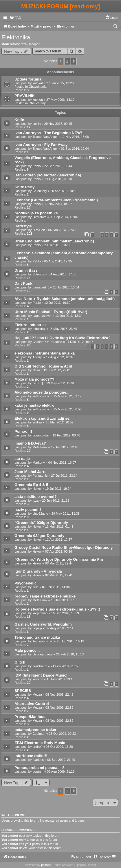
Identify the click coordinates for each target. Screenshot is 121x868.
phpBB (45, 865)
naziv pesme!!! (28, 510)
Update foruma (28, 79)
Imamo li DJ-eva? (30, 443)
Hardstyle (23, 226)
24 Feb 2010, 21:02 (64, 666)
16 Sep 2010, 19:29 (65, 613)
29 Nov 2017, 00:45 (58, 124)
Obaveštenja (38, 87)
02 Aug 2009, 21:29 (61, 772)
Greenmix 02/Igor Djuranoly (39, 536)
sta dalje (22, 459)
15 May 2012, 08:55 (68, 409)
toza (24, 44)
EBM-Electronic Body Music (40, 743)
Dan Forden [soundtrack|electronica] (48, 175)
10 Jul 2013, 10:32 (57, 303)
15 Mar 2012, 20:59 (59, 422)
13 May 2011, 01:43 (59, 527)
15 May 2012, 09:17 (68, 396)
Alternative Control (32, 704)
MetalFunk (40, 447)
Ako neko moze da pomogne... (42, 392)
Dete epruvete (42, 654)
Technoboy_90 (43, 641)
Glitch (20, 662)
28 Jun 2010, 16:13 (70, 641)
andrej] (37, 747)
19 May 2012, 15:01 (60, 383)
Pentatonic (40, 476)
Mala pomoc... (27, 650)
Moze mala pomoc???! (35, 379)
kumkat (37, 83)
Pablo (36, 166)
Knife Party (25, 187)
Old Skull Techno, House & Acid (43, 366)
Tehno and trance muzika (37, 637)
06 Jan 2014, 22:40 (62, 230)
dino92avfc (40, 514)
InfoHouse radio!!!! (32, 756)
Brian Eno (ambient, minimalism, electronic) (54, 241)
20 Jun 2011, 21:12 (56, 500)
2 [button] (67, 61)
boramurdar (41, 435)
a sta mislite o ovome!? (36, 497)
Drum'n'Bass (26, 270)
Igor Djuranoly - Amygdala (38, 571)
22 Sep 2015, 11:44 (58, 166)
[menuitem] (15, 18)
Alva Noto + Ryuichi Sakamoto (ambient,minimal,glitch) (65, 299)
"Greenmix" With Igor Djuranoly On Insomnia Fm (59, 559)
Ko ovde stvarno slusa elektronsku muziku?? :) (57, 609)
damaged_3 (41, 287)
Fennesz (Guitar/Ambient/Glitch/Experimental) (56, 200)
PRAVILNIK (25, 96)
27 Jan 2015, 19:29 (60, 83)
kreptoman (40, 613)
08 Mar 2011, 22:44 (59, 563)
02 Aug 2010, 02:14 (59, 628)
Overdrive (39, 217)
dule (35, 587)
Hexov (37, 489)
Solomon (39, 274)
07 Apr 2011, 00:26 (59, 551)
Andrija (37, 357)
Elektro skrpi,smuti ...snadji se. (43, 418)
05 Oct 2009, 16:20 (59, 747)
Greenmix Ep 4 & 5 (31, 485)
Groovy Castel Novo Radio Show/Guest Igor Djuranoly (64, 548)
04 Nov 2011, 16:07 (62, 463)
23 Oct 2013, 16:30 (58, 245)
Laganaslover (42, 316)
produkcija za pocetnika (36, 213)
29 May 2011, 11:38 (66, 514)
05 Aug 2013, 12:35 (58, 261)
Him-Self (38, 230)
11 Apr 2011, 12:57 (59, 540)
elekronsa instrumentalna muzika (45, 353)
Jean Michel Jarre (31, 472)
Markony (38, 463)
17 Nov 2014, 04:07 (58, 204)
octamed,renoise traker (35, 730)
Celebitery (40, 191)
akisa (36, 370)
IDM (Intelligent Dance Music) (41, 675)
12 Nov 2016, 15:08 (75, 137)
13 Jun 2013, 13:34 (69, 316)
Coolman (39, 734)
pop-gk (37, 628)
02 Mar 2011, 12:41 (59, 575)
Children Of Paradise (47, 342)
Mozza (37, 695)
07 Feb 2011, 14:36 (56, 587)
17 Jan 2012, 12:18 (65, 447)
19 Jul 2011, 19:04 (58, 489)
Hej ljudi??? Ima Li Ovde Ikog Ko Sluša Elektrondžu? (63, 338)
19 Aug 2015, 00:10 (58, 179)
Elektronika (16, 37)
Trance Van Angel (45, 137)
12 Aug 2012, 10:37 (60, 357)
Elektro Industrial (30, 325)
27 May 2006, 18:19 (60, 100)
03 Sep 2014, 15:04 (64, 217)
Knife (19, 120)
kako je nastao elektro (34, 405)
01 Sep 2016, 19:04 (75, 149)
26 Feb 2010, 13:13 (70, 654)
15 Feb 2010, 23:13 (60, 679)
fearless (38, 760)
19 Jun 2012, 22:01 (57, 370)
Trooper (34, 44)
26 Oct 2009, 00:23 (63, 734)
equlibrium (40, 666)
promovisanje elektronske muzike (45, 596)
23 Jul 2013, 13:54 (66, 287)
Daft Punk (23, 283)
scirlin (36, 124)
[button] (74, 61)
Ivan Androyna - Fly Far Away (41, 145)
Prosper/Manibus (30, 717)
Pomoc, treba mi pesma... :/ (39, 768)
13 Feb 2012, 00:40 (66, 435)
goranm (38, 772)
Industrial (39, 329)
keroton (38, 679)
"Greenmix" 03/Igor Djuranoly (41, 523)
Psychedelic (25, 583)
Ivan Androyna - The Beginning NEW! (48, 133)
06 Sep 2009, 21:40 (61, 760)
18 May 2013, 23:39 (63, 329)
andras (37, 422)
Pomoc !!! (23, 431)
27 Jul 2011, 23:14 (64, 476)
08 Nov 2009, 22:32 (59, 721)
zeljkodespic (41, 396)
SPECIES (23, 691)
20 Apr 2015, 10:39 (64, 191)
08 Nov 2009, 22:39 (59, 708)
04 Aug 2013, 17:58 (62, 274)
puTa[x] (37, 383)
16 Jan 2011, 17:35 (65, 600)
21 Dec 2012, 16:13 (80, 342)
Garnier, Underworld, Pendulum (43, 624)
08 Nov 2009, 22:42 (59, 695)
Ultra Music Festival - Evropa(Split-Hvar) (51, 312)
